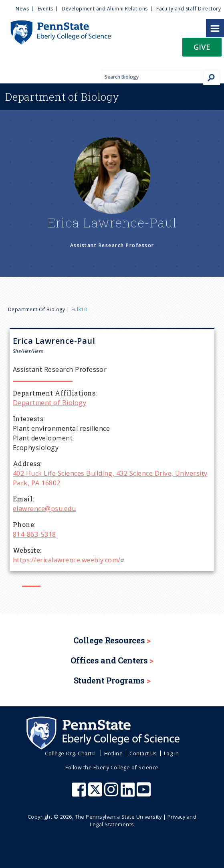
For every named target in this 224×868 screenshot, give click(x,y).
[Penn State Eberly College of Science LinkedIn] (129, 793)
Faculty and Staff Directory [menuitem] (189, 9)
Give (202, 47)
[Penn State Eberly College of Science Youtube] (144, 793)
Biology (62, 97)
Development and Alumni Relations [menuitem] (105, 9)
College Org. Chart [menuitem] (71, 753)
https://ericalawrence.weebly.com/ (70, 560)
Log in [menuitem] (172, 753)
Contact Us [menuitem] (143, 753)
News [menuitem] (22, 9)
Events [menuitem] (45, 9)
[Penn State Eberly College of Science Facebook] (80, 793)
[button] (202, 50)
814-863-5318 (34, 534)
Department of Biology (36, 309)
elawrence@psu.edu (44, 509)
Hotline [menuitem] (113, 753)
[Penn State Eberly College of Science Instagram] (112, 793)
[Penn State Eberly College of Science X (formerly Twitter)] (96, 793)
